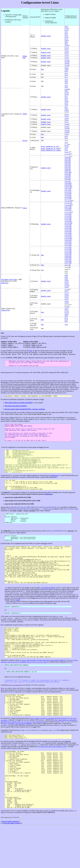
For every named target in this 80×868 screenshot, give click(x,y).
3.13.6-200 (68, 218)
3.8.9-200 (68, 171)
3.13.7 (67, 122)
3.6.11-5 (67, 152)
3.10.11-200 (68, 187)
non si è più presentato (15, 714)
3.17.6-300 (68, 249)
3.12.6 (67, 118)
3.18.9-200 (68, 258)
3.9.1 (66, 107)
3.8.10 (67, 40)
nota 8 (72, 717)
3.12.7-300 (68, 207)
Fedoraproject (55, 485)
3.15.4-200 (68, 233)
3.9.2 (66, 42)
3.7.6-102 (68, 154)
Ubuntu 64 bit (6, 310)
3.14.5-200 (68, 226)
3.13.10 (67, 285)
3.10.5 (67, 280)
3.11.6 (67, 48)
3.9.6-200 (68, 179)
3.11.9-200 (68, 199)
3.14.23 (67, 65)
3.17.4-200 (68, 245)
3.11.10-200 (68, 201)
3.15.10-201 (68, 238)
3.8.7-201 (68, 167)
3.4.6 (66, 33)
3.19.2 (67, 69)
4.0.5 (66, 73)
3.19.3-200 (68, 261)
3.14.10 (67, 124)
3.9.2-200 (68, 174)
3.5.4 (66, 35)
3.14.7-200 (68, 230)
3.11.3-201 (68, 190)
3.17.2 (67, 311)
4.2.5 (66, 77)
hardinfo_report (46, 36)
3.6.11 (67, 37)
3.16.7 (67, 309)
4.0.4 (66, 71)
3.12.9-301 (68, 210)
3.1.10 (67, 28)
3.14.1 (67, 287)
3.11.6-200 (68, 194)
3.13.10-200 (68, 223)
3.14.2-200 (68, 225)
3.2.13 (67, 94)
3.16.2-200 (68, 240)
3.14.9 (67, 303)
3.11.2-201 (68, 188)
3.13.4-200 (68, 214)
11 (70, 304)
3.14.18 (67, 62)
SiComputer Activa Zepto (9, 279)
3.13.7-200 (68, 219)
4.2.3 (66, 321)
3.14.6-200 (68, 228)
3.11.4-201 (68, 192)
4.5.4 (66, 85)
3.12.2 (67, 49)
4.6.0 (66, 87)
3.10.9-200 (68, 185)
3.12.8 (67, 52)
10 (70, 289)
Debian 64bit (25, 57)
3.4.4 (66, 98)
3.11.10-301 (68, 203)
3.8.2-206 (68, 159)
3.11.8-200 (68, 197)
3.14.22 (67, 63)
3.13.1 (67, 120)
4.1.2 (66, 138)
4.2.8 (66, 80)
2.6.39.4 (67, 89)
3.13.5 (67, 55)
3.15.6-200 (68, 237)
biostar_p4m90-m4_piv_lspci (50, 147)
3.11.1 (67, 292)
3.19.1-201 (68, 259)
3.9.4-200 (68, 176)
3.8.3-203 (68, 160)
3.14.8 (67, 58)
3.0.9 (66, 143)
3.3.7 (66, 32)
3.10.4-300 (68, 183)
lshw (42, 69)
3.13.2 (67, 53)
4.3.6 (66, 81)
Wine (31, 351)
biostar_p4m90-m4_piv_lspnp (50, 149)
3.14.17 (67, 126)
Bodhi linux (5, 283)
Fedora (25, 208)
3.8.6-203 (68, 165)
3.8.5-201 (68, 164)
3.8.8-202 (68, 169)
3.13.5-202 (68, 216)
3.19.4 (67, 134)
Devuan (25, 141)
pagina (18, 621)
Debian (25, 114)
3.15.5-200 (68, 235)
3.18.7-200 (68, 254)
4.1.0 (66, 75)
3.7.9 (66, 39)
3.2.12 (67, 30)
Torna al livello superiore (10, 864)
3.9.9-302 (68, 181)
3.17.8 (67, 312)
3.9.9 (66, 44)
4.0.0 (66, 316)
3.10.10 (67, 45)
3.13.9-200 (68, 221)
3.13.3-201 (68, 212)
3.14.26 (67, 132)
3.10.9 (67, 110)
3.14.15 (67, 60)
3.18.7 (67, 68)
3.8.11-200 (68, 172)
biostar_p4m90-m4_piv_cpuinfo (51, 150)
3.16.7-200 (68, 243)
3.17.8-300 (68, 252)
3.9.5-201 (68, 178)
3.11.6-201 (68, 195)
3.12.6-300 (68, 205)
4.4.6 (66, 83)
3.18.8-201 (68, 256)
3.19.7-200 (68, 263)
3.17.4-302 (68, 247)
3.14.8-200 (68, 231)
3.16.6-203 (68, 242)
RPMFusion (49, 505)
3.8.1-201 (68, 157)
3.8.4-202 (68, 162)
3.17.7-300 (68, 251)
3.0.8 (66, 26)
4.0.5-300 (68, 265)
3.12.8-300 (68, 209)
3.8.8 (66, 105)
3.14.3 (67, 301)
